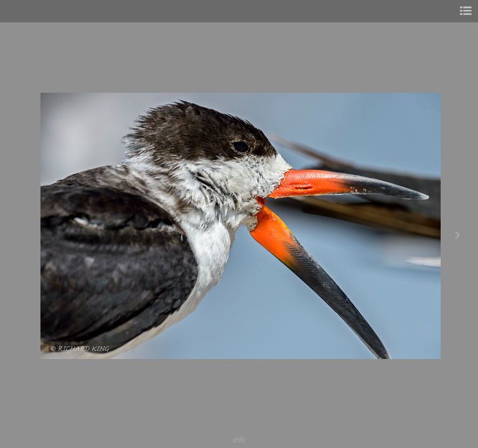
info (239, 440)
